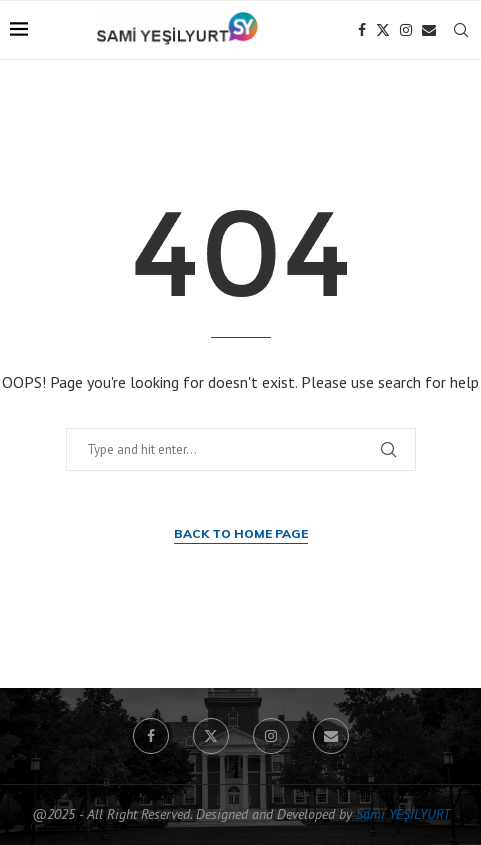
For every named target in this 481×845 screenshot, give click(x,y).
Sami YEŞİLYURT (403, 814)
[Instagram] (406, 30)
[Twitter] (383, 30)
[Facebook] (362, 30)
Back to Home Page (241, 533)
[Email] (429, 30)
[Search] (461, 30)
